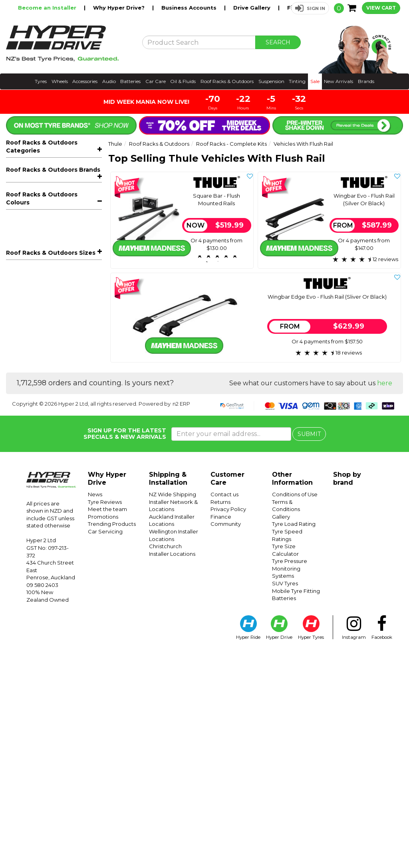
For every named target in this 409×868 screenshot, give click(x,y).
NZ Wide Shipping (173, 709)
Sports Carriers (57, 340)
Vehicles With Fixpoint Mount (55, 237)
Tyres (41, 81)
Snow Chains (30, 388)
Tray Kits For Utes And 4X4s (52, 248)
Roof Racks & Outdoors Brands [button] (53, 426)
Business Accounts (190, 8)
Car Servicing (105, 747)
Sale (315, 81)
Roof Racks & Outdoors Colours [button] (42, 491)
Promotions (103, 731)
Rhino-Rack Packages (43, 400)
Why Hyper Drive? (120, 8)
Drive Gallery (253, 8)
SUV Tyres (285, 799)
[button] (310, 8)
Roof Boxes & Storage (57, 284)
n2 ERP (181, 618)
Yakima (16, 473)
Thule (15, 461)
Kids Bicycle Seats (57, 364)
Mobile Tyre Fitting (296, 806)
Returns (220, 717)
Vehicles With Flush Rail (52, 203)
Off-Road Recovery (39, 352)
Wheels (60, 81)
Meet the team (107, 724)
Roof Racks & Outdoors (227, 81)
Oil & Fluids (183, 81)
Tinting (297, 81)
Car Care (156, 81)
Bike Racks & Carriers (57, 179)
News (95, 709)
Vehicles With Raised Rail (49, 226)
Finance (221, 731)
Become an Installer (48, 8)
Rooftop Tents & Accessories (57, 308)
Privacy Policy (228, 724)
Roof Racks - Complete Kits (57, 191)
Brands (366, 81)
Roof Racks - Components (57, 260)
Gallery (281, 731)
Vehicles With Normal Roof (52, 214)
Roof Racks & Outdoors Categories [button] (42, 147)
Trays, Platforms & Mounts (57, 272)
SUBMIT (309, 649)
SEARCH (278, 42)
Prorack (17, 449)
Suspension (271, 81)
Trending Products (112, 739)
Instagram (354, 843)
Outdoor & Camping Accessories (57, 324)
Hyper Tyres (311, 843)
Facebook (382, 843)
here (385, 598)
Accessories (85, 81)
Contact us (224, 709)
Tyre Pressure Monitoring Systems (290, 784)
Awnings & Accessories (57, 296)
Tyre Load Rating (294, 739)
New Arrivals (339, 81)
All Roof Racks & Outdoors (43, 167)
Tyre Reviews (105, 717)
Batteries (130, 81)
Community (226, 739)
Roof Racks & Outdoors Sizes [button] (51, 545)
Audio (109, 81)
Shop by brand (347, 694)
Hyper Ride (248, 843)
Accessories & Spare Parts (57, 376)
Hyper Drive (279, 843)
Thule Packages (34, 412)
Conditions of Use (295, 709)
